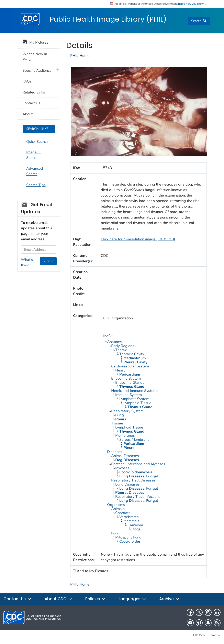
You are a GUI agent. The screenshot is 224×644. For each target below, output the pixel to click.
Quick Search (37, 142)
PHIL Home (80, 56)
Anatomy (115, 342)
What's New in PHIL (35, 57)
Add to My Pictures (92, 571)
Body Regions (123, 346)
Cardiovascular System (130, 366)
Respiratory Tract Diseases (133, 480)
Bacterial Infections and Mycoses (138, 464)
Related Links (34, 92)
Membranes (125, 435)
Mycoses (122, 468)
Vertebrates (129, 517)
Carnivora (135, 525)
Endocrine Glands (130, 382)
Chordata (123, 513)
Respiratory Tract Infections (138, 497)
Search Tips (36, 185)
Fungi (116, 533)
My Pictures (35, 43)
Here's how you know (192, 4)
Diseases (115, 452)
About (27, 114)
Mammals (131, 521)
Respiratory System (127, 411)
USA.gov (215, 635)
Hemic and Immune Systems (135, 391)
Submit (48, 261)
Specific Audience (37, 70)
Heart (120, 370)
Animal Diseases (125, 456)
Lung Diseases (127, 484)
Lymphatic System (134, 399)
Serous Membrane (134, 440)
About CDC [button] (58, 599)
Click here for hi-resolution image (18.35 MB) (138, 239)
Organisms (116, 505)
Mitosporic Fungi (129, 537)
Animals (118, 509)
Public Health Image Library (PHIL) (108, 19)
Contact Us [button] (18, 599)
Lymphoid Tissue (137, 403)
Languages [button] (132, 599)
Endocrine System (126, 378)
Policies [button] (96, 599)
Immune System (128, 395)
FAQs (27, 81)
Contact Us (31, 103)
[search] (199, 21)
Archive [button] (169, 599)
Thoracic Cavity (132, 354)
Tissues (117, 423)
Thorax (121, 350)
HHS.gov (199, 635)
